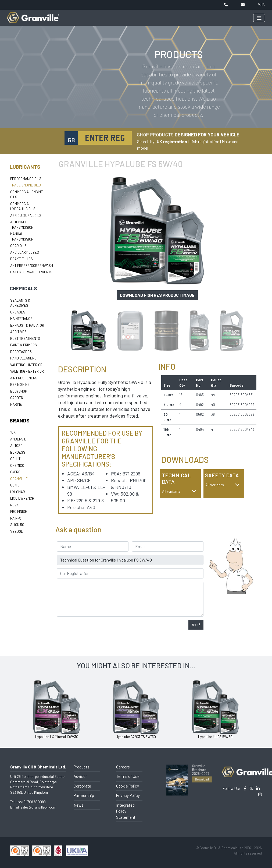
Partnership (84, 795)
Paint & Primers (24, 345)
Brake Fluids (22, 259)
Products (82, 767)
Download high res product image (157, 295)
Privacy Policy (128, 795)
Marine (16, 404)
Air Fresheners (24, 378)
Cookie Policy (128, 786)
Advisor (80, 776)
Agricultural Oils (26, 216)
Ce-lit (15, 459)
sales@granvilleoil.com (38, 807)
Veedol (17, 531)
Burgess (18, 452)
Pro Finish (19, 511)
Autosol (17, 446)
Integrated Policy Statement (126, 811)
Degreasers (21, 352)
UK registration (172, 141)
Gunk (15, 485)
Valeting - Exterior (27, 371)
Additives (18, 332)
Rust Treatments (25, 338)
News (79, 805)
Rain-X (16, 518)
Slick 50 (17, 525)
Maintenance (21, 319)
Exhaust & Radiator (27, 325)
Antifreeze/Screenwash (32, 266)
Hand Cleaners (23, 358)
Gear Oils (18, 246)
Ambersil (18, 439)
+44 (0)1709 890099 (31, 802)
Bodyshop (19, 391)
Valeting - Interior (26, 365)
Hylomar (18, 492)
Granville (19, 479)
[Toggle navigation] (259, 18)
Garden (17, 398)
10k (13, 432)
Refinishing (20, 384)
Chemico (17, 465)
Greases (18, 312)
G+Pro (15, 472)
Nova (14, 505)
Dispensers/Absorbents (31, 272)
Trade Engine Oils (26, 185)
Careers (123, 767)
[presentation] (98, 630)
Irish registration (204, 141)
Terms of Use (128, 776)
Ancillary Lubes (25, 252)
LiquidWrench (22, 498)
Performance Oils (26, 179)
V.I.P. (262, 5)
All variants (179, 491)
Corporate (82, 786)
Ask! (196, 625)
